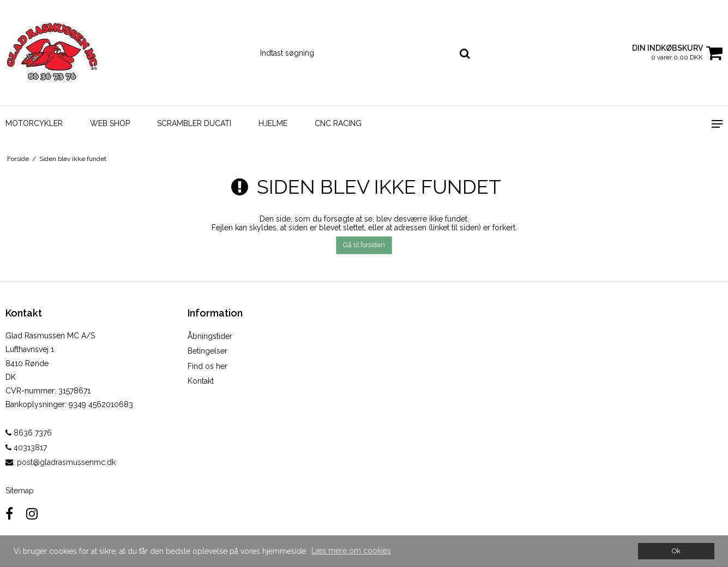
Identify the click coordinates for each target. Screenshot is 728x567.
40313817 (26, 447)
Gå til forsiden (364, 245)
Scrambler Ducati (194, 123)
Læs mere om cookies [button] (351, 551)
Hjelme (273, 123)
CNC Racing (338, 123)
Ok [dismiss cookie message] (676, 551)
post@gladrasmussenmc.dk (66, 462)
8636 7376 (29, 433)
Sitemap (20, 491)
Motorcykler (34, 123)
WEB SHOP (110, 123)
